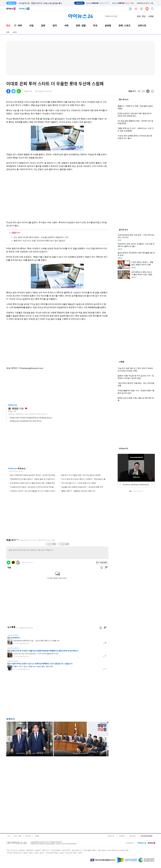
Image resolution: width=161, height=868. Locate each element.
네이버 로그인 (9, 563)
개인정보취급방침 (146, 836)
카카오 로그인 (13, 563)
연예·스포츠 (124, 25)
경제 (43, 25)
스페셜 (151, 16)
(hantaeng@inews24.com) (32, 368)
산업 (31, 25)
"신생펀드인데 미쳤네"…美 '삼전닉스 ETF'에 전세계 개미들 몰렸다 (34, 487)
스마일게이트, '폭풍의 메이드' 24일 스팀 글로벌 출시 (40, 3)
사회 (66, 25)
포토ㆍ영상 (18, 836)
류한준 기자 (18, 409)
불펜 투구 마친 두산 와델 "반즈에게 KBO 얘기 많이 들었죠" (40, 241)
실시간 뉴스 (123, 230)
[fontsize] (139, 91)
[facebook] (8, 91)
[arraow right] (105, 739)
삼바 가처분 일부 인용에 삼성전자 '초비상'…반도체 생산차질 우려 (34, 475)
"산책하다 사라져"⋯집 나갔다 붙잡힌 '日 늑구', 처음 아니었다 (32, 491)
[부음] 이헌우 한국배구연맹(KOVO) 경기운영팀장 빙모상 (31, 418)
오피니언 (142, 25)
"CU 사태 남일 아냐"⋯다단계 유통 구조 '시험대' (79, 483)
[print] (152, 91)
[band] (19, 91)
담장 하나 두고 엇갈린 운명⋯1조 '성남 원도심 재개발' (81, 475)
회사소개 (111, 836)
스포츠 (14, 32)
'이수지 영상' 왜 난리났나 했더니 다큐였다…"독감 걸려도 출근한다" (86, 479)
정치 (55, 25)
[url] (148, 91)
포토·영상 (141, 16)
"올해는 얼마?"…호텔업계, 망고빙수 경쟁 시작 (78, 491)
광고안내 (133, 836)
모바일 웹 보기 (130, 843)
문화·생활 (81, 25)
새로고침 (27, 469)
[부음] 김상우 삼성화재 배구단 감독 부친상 (26, 421)
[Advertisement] (31, 695)
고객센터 (122, 836)
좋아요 (26, 409)
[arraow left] (9, 739)
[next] (152, 485)
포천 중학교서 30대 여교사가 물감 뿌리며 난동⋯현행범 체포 (32, 483)
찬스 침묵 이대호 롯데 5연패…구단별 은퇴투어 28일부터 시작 (41, 237)
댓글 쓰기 (132, 91)
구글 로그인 (18, 563)
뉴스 (9, 836)
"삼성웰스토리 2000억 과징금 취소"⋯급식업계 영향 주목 (82, 487)
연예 (8, 32)
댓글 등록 (103, 563)
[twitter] (14, 91)
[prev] (120, 485)
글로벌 (108, 25)
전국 (95, 25)
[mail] (143, 91)
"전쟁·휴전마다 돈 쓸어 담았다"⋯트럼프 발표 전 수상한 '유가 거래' (34, 479)
